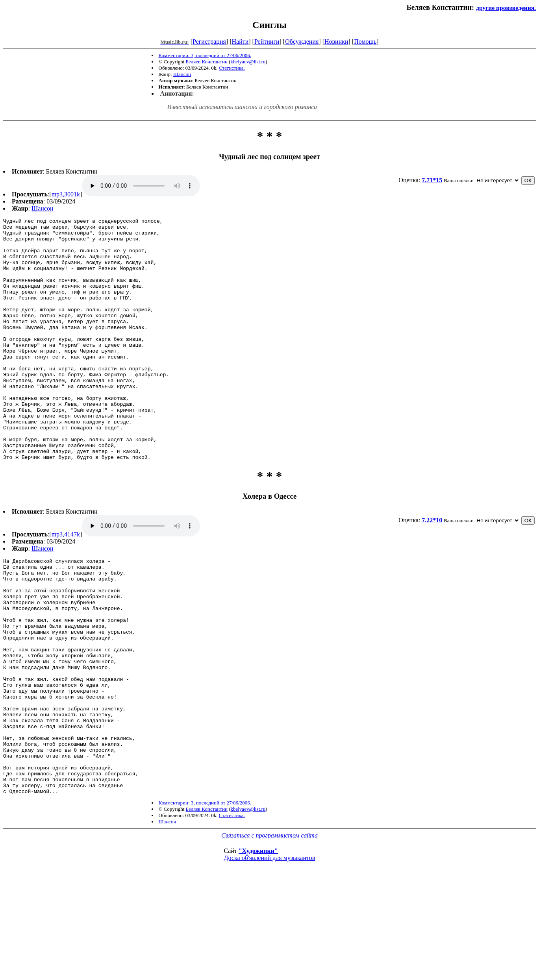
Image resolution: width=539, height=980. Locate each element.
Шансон (182, 74)
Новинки (336, 42)
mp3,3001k (66, 194)
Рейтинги (267, 42)
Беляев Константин (207, 62)
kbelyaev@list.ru (248, 62)
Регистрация (209, 42)
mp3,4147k (66, 583)
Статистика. (232, 68)
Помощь (365, 42)
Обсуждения (302, 42)
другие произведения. (506, 8)
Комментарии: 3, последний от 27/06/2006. (205, 55)
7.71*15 (432, 180)
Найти (240, 42)
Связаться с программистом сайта (269, 931)
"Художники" (258, 946)
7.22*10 (432, 569)
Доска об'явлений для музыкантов (270, 953)
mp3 (141, 186)
